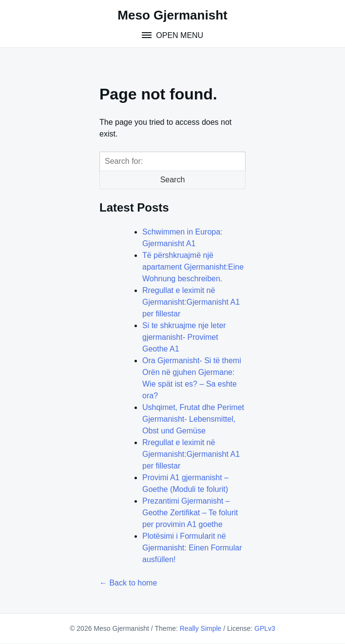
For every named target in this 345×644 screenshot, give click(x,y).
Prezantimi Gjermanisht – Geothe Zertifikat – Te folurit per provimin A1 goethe (190, 513)
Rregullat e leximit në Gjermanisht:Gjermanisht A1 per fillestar (191, 302)
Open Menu (179, 35)
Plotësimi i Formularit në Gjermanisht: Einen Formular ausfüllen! (192, 548)
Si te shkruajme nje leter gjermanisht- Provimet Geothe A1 (184, 337)
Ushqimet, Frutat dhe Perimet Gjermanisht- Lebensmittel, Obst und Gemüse (193, 419)
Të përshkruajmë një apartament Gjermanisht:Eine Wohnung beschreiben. (193, 267)
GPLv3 (265, 628)
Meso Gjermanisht (172, 15)
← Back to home (128, 583)
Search (173, 180)
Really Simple (201, 628)
